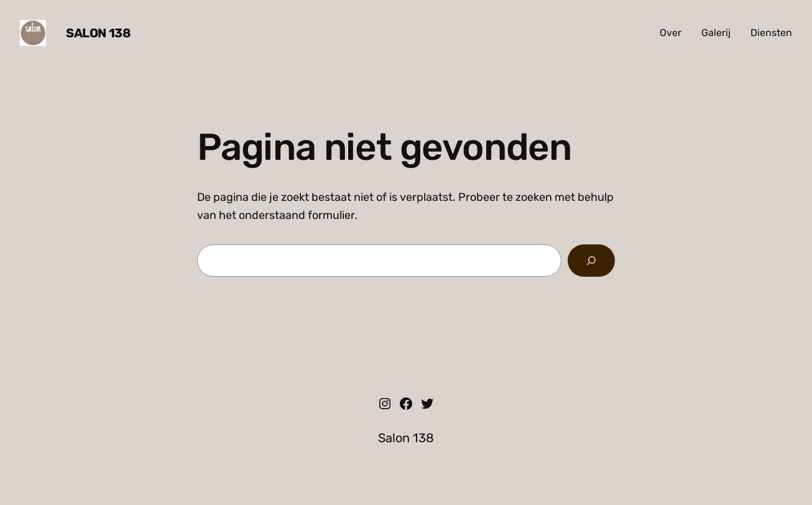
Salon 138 (98, 33)
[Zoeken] (591, 261)
